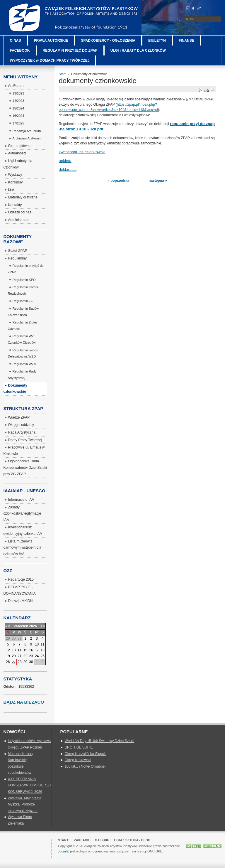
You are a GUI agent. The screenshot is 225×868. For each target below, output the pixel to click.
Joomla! (64, 851)
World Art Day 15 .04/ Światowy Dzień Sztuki (99, 741)
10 (37, 644)
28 (19, 662)
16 (31, 650)
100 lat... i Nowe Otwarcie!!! (86, 766)
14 (19, 650)
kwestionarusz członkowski (82, 152)
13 (14, 650)
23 (31, 656)
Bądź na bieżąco (24, 702)
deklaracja (68, 170)
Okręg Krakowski (78, 760)
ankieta (65, 161)
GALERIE (102, 840)
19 (8, 656)
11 (43, 644)
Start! (64, 840)
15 (25, 650)
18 (43, 650)
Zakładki (82, 840)
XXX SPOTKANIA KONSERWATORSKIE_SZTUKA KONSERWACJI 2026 (34, 785)
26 (8, 662)
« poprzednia (118, 181)
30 (31, 662)
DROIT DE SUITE (79, 747)
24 (37, 656)
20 (14, 656)
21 (19, 656)
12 (8, 650)
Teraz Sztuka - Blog (132, 840)
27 (14, 662)
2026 (33, 626)
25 (43, 656)
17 (37, 650)
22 (25, 656)
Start (62, 74)
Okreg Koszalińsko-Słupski (85, 754)
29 (25, 662)
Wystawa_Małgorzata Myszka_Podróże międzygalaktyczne (25, 804)
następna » (158, 181)
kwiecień (21, 626)
